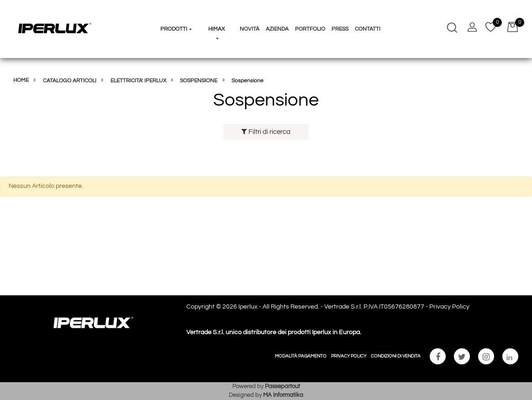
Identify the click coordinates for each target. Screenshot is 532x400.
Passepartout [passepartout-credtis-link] (282, 386)
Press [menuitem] (340, 29)
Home (21, 80)
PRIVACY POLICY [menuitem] (349, 356)
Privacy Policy (449, 307)
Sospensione (199, 81)
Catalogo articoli (70, 81)
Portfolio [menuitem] (310, 29)
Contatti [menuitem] (368, 29)
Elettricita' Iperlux (138, 81)
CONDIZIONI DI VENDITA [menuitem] (396, 356)
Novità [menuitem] (250, 29)
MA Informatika (283, 395)
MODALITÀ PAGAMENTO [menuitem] (301, 356)
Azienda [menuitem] (277, 29)
